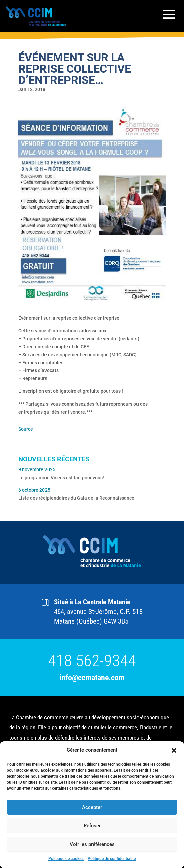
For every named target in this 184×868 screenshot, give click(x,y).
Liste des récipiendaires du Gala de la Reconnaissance (76, 498)
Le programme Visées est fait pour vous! (61, 478)
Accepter (92, 807)
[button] (174, 750)
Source (26, 429)
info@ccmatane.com (92, 678)
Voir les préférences (92, 844)
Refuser (92, 826)
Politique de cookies (66, 859)
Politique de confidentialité (112, 859)
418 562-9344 (92, 661)
